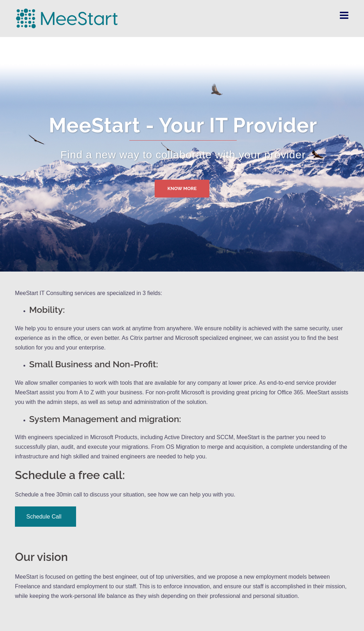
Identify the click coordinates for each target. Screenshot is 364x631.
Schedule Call (45, 517)
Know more (182, 188)
